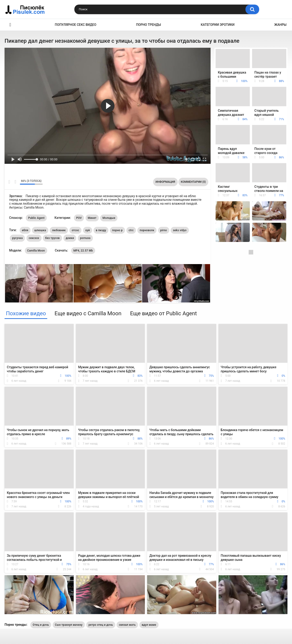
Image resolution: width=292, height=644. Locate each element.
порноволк (147, 230)
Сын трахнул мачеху (69, 625)
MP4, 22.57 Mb (83, 251)
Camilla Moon (36, 251)
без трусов (52, 238)
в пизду (101, 230)
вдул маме (149, 625)
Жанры (280, 25)
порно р (117, 230)
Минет (92, 218)
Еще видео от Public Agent (163, 313)
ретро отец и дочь (101, 625)
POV (79, 218)
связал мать (127, 625)
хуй (88, 230)
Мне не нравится (15, 182)
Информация (165, 182)
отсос (75, 230)
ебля (25, 230)
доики (70, 238)
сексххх (34, 238)
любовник (59, 230)
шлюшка (40, 230)
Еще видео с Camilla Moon (88, 313)
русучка (17, 238)
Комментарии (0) (193, 182)
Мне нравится (9, 182)
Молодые (109, 218)
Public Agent (36, 218)
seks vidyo (180, 230)
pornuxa (85, 238)
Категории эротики (218, 25)
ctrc (131, 230)
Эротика (10, 25)
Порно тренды (148, 25)
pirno (164, 230)
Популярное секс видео (76, 25)
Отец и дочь (41, 625)
